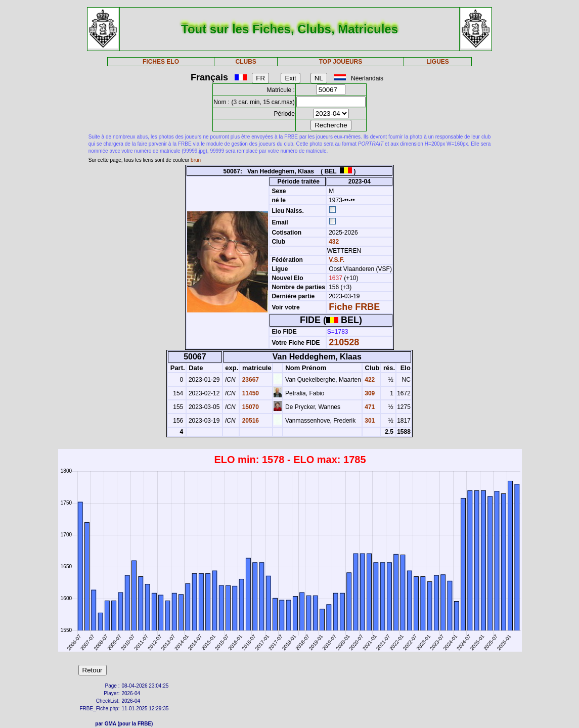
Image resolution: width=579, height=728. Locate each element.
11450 (250, 393)
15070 (250, 407)
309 (369, 393)
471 (369, 407)
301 (369, 421)
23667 (250, 380)
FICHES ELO (161, 62)
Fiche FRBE (354, 307)
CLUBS (246, 62)
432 (333, 242)
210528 (344, 342)
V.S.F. (337, 260)
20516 (250, 421)
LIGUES (438, 62)
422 (369, 380)
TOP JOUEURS (341, 62)
